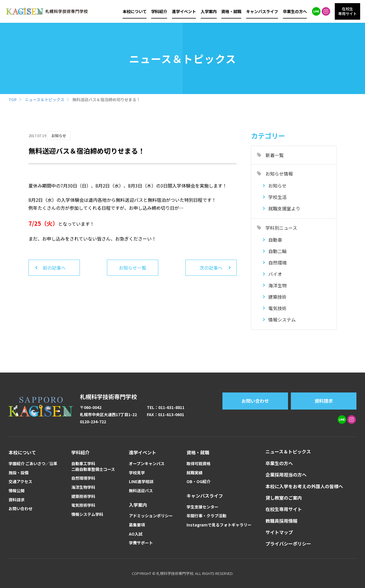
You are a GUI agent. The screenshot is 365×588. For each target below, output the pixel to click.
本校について (135, 11)
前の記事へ (54, 268)
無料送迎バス (141, 491)
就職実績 (194, 473)
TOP (13, 99)
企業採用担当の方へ (286, 475)
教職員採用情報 (281, 521)
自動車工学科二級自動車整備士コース (93, 466)
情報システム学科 (87, 514)
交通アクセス (20, 482)
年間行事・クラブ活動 (206, 516)
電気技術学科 (83, 505)
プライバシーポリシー (288, 544)
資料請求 (324, 401)
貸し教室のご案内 (284, 498)
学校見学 (137, 473)
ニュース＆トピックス (45, 99)
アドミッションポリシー (151, 516)
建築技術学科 (83, 496)
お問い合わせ (255, 401)
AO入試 (136, 534)
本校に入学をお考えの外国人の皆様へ (304, 486)
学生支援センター (202, 507)
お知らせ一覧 (133, 268)
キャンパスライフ (262, 11)
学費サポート (141, 543)
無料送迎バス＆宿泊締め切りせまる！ (106, 99)
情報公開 (17, 491)
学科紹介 (159, 11)
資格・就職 (231, 11)
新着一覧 (275, 155)
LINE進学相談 (141, 482)
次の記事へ (211, 268)
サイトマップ (279, 532)
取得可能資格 (198, 464)
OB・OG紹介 (198, 482)
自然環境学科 (83, 478)
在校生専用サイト (284, 509)
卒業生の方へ (295, 11)
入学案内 (209, 11)
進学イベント (184, 11)
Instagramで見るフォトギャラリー (219, 525)
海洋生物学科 (83, 487)
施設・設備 (19, 473)
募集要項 (137, 525)
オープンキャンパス (147, 464)
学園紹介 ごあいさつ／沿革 (33, 464)
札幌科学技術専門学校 (108, 397)
